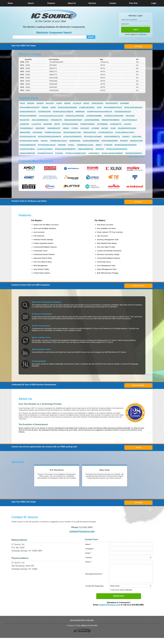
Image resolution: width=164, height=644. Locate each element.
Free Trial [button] (133, 3)
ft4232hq (44, 141)
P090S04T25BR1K (88, 124)
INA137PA (50, 104)
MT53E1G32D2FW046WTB (117, 149)
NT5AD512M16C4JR (28, 137)
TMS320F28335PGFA (134, 154)
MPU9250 (124, 141)
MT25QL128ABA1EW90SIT (112, 154)
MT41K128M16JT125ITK (125, 133)
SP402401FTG (56, 120)
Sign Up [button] (138, 449)
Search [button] (31, 3)
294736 (57, 124)
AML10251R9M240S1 (40, 120)
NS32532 (40, 104)
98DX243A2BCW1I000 (73, 120)
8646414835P (25, 133)
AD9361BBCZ (94, 154)
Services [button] (92, 3)
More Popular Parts (136, 157)
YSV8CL (71, 145)
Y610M (113, 129)
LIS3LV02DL (137, 137)
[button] (54, 16)
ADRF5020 (100, 149)
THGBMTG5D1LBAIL (53, 133)
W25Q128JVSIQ (90, 133)
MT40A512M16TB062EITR (65, 149)
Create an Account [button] (138, 287)
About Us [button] (72, 3)
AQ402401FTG (116, 124)
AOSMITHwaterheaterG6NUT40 (99, 112)
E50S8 (53, 108)
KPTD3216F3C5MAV (70, 124)
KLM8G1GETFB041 (87, 108)
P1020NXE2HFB (44, 112)
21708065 (95, 129)
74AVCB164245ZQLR (123, 112)
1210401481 (24, 124)
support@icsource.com (82, 534)
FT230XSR (108, 145)
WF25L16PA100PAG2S (133, 108)
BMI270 (99, 145)
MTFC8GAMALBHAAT (47, 145)
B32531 (86, 104)
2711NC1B (77, 104)
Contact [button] (113, 3)
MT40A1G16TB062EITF (73, 137)
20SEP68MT (40, 129)
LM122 (22, 104)
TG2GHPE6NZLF (26, 129)
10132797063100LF (129, 120)
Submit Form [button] (119, 602)
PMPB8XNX (80, 112)
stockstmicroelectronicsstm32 (51, 116)
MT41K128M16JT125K (72, 133)
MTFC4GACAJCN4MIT (93, 137)
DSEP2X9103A (97, 104)
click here (143, 34)
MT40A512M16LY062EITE (63, 112)
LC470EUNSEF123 (106, 133)
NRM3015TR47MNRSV (111, 120)
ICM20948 (62, 145)
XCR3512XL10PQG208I (75, 116)
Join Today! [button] (138, 505)
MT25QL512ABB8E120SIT (76, 154)
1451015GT (85, 129)
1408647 (66, 129)
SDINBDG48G (75, 141)
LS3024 (59, 104)
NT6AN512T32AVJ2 (45, 154)
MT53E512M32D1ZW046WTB (50, 137)
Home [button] (10, 3)
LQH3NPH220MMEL (94, 116)
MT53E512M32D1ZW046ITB (126, 145)
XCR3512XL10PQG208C (114, 116)
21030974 (126, 137)
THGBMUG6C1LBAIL (85, 145)
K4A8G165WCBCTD (28, 112)
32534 (99, 108)
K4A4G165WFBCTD (112, 137)
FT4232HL (59, 154)
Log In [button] (136, 29)
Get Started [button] (138, 202)
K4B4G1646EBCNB (85, 149)
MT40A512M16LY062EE (29, 141)
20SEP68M (48, 124)
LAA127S (127, 124)
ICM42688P (124, 104)
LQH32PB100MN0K (92, 120)
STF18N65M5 (102, 124)
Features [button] (51, 3)
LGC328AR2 (37, 133)
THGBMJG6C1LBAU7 (59, 141)
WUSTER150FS (112, 104)
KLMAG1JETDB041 (45, 149)
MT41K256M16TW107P (113, 108)
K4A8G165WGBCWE (91, 141)
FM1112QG (130, 116)
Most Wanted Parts (78, 626)
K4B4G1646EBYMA (28, 154)
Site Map (90, 626)
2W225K (45, 108)
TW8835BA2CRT (54, 129)
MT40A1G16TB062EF (28, 116)
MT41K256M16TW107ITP (30, 108)
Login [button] (154, 3)
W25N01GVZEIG (136, 141)
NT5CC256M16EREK (110, 141)
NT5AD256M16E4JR (28, 145)
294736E (105, 129)
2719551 (75, 129)
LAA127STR (36, 124)
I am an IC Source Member (122, 596)
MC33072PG (25, 120)
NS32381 (31, 104)
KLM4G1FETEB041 (27, 149)
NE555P (67, 104)
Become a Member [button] (138, 387)
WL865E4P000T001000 (127, 129)
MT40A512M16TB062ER (67, 108)
